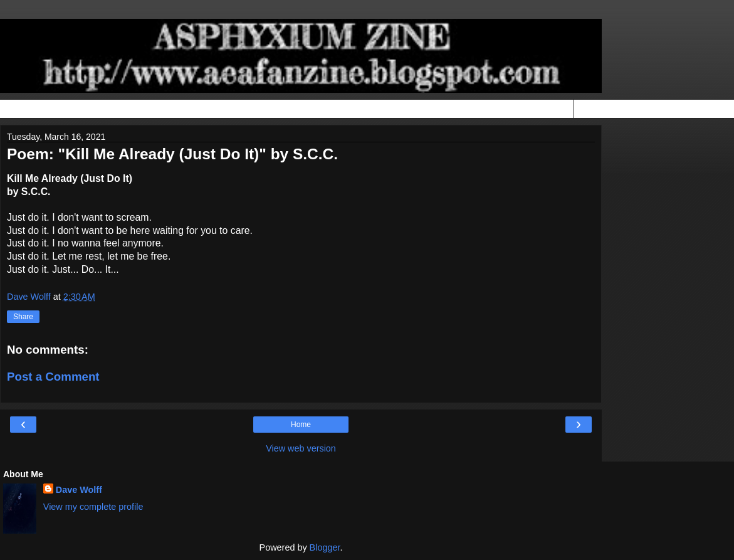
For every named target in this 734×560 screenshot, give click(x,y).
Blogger (325, 547)
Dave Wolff (79, 490)
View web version (301, 448)
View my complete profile (93, 507)
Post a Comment (53, 377)
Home (301, 425)
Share (23, 317)
